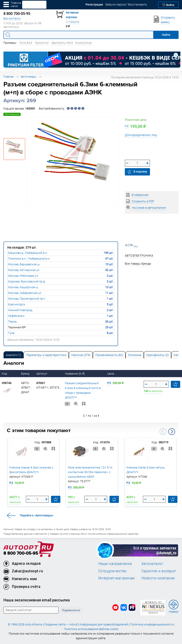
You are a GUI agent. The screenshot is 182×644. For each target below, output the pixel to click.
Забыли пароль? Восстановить (126, 4)
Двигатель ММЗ (62, 43)
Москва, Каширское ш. (23, 287)
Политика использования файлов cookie (91, 629)
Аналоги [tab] (13, 355)
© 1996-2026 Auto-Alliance (25, 624)
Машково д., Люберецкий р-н (27, 253)
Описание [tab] (135, 355)
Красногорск (17, 304)
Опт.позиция (12, 114)
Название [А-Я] (75, 374)
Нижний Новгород (20, 310)
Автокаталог (153, 564)
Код (5, 374)
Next (172, 432)
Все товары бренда (138, 264)
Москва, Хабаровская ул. (25, 293)
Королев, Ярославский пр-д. (27, 281)
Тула (11, 333)
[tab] (13, 355)
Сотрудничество (113, 571)
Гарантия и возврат (159, 571)
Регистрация (94, 4)
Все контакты (12, 18)
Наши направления (115, 564)
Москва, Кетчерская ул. (24, 270)
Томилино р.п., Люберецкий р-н (29, 259)
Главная (8, 77)
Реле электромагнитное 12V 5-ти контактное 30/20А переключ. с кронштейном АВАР (90, 472)
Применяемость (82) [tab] (109, 355)
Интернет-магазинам (116, 578)
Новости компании (158, 578)
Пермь (12, 322)
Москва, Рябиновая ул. (23, 276)
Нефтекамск (16, 316)
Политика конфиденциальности (152, 624)
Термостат (42, 43)
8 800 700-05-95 (21, 553)
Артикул (42, 374)
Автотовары (28, 77)
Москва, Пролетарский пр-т (27, 299)
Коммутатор (83, 43)
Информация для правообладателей (104, 624)
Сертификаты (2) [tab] (158, 355)
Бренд (25, 374)
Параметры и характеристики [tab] (46, 355)
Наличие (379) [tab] (81, 355)
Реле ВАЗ (26, 43)
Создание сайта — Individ (61, 624)
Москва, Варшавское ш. (24, 264)
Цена (111, 374)
